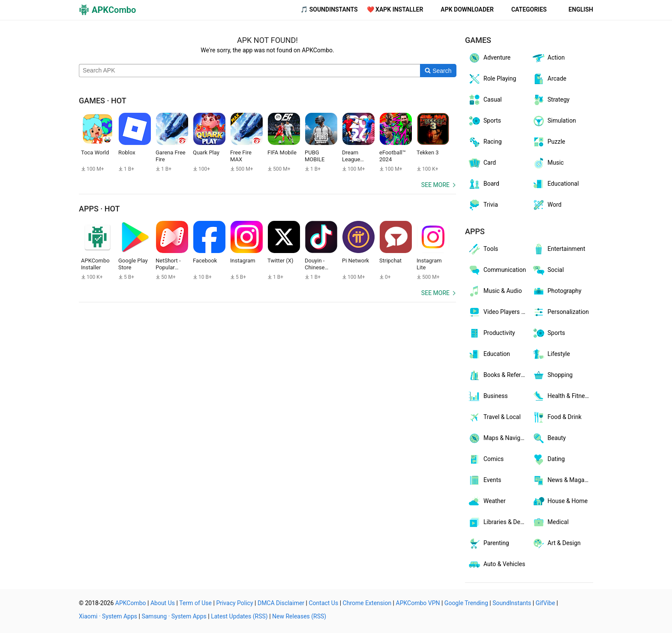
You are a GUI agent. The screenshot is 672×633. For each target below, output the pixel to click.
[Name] (250, 71)
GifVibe (545, 603)
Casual (485, 100)
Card (482, 163)
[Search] (438, 71)
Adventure (489, 58)
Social (548, 270)
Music (548, 163)
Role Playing (492, 79)
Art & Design (556, 543)
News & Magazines (563, 480)
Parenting (488, 543)
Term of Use (195, 603)
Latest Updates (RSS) (239, 616)
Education (489, 354)
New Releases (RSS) (299, 616)
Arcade (549, 79)
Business (488, 396)
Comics (486, 459)
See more (435, 185)
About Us (163, 603)
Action (548, 58)
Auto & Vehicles (496, 564)
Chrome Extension (367, 603)
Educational (555, 184)
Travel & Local (494, 417)
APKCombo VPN (418, 603)
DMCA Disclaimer (281, 603)
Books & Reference (498, 375)
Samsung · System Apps (174, 616)
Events (484, 480)
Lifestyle (551, 354)
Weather (487, 501)
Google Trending (466, 603)
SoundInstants (512, 603)
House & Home (560, 501)
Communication (497, 270)
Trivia (483, 205)
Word (547, 205)
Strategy (551, 100)
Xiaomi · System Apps (108, 616)
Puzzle (549, 142)
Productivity (491, 333)
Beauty (549, 438)
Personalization (561, 312)
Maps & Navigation (498, 438)
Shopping (552, 375)
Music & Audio (495, 291)
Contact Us (323, 603)
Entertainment (559, 249)
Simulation (554, 121)
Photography (557, 291)
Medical (550, 522)
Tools (483, 249)
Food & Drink (557, 417)
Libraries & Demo (498, 522)
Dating (548, 459)
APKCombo (131, 603)
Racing (485, 142)
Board (483, 184)
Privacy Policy (234, 603)
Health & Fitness (562, 396)
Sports (484, 121)
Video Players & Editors (498, 312)
